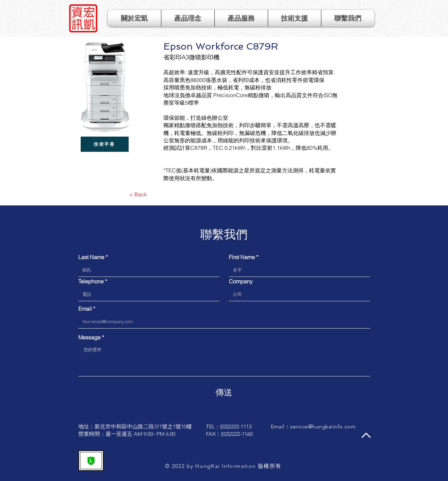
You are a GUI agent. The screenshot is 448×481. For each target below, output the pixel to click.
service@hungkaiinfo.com (323, 427)
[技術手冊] (105, 144)
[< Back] (138, 194)
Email (85, 309)
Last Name (91, 257)
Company (241, 281)
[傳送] (224, 392)
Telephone (91, 281)
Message (89, 337)
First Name (242, 257)
